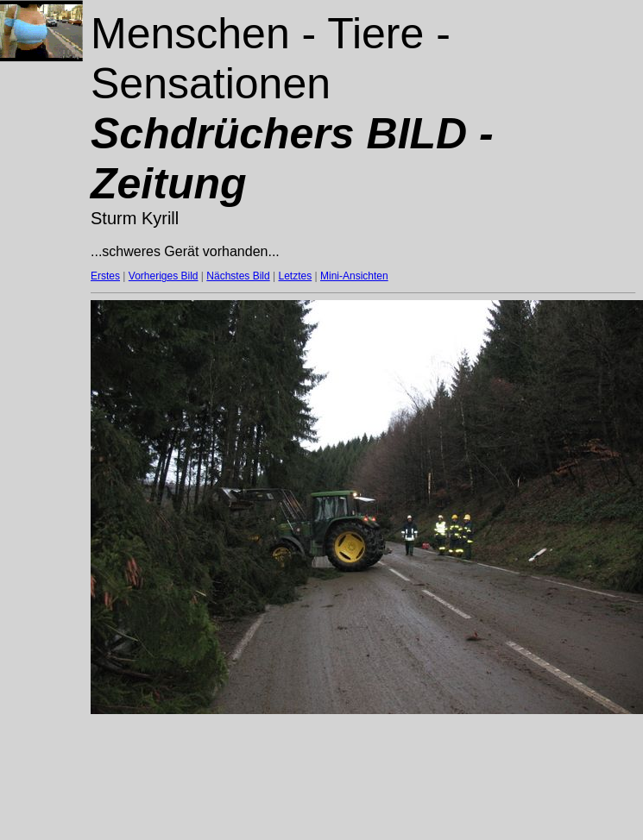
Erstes (105, 276)
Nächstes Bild (238, 276)
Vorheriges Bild (164, 276)
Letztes (296, 276)
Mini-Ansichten (354, 276)
